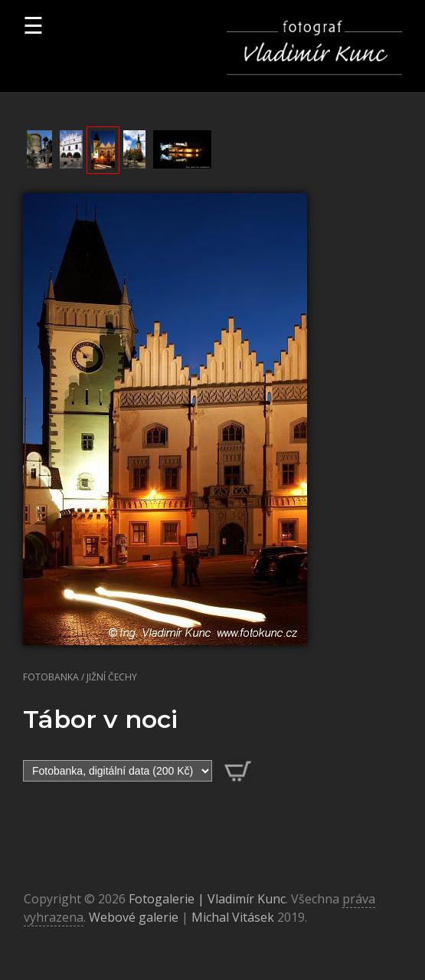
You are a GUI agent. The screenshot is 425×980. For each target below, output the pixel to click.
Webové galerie (134, 917)
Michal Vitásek (233, 917)
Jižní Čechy (112, 677)
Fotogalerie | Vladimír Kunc (207, 899)
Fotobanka (51, 677)
